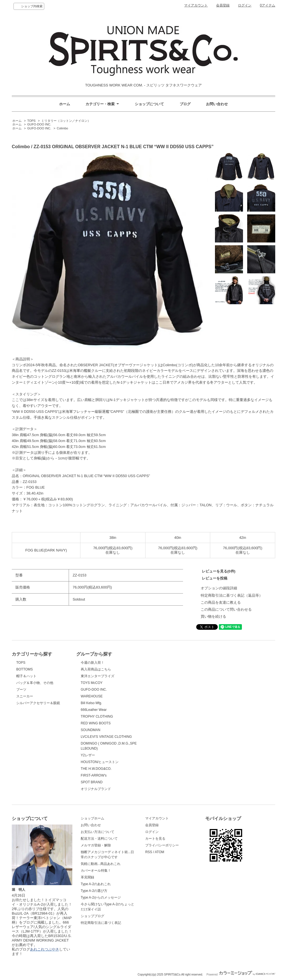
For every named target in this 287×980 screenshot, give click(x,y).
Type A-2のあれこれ (96, 884)
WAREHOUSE (92, 696)
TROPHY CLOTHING (97, 716)
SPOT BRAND (92, 782)
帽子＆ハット (26, 676)
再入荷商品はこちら (96, 669)
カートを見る (155, 839)
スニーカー (25, 696)
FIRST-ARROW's (94, 775)
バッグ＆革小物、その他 (35, 683)
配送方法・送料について (99, 839)
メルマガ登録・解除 (96, 845)
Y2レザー (88, 755)
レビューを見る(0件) (219, 571)
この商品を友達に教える (221, 602)
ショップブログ (92, 916)
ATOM (159, 852)
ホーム (65, 104)
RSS (149, 852)
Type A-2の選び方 (94, 891)
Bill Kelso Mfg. (91, 703)
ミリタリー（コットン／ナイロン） (66, 121)
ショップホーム (92, 818)
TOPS (31, 121)
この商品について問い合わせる (226, 609)
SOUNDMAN (91, 730)
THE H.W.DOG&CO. (96, 769)
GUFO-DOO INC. (39, 124)
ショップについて (149, 104)
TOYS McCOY (92, 683)
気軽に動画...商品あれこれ (101, 864)
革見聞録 (87, 877)
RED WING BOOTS (96, 723)
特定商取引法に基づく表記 (101, 923)
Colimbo (63, 128)
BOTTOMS (25, 669)
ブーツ (21, 690)
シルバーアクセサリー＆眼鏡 (38, 703)
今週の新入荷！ (92, 663)
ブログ (185, 104)
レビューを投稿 (215, 578)
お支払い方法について (98, 832)
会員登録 (223, 5)
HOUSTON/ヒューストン (100, 762)
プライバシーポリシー (162, 845)
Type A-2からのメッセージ (101, 897)
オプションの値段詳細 (219, 588)
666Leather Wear (94, 710)
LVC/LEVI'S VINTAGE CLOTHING (106, 737)
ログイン (245, 5)
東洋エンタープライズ (98, 676)
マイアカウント (196, 5)
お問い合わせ (217, 104)
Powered (241, 975)
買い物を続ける (213, 616)
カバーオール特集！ (96, 871)
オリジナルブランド (96, 789)
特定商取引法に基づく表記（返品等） (232, 595)
